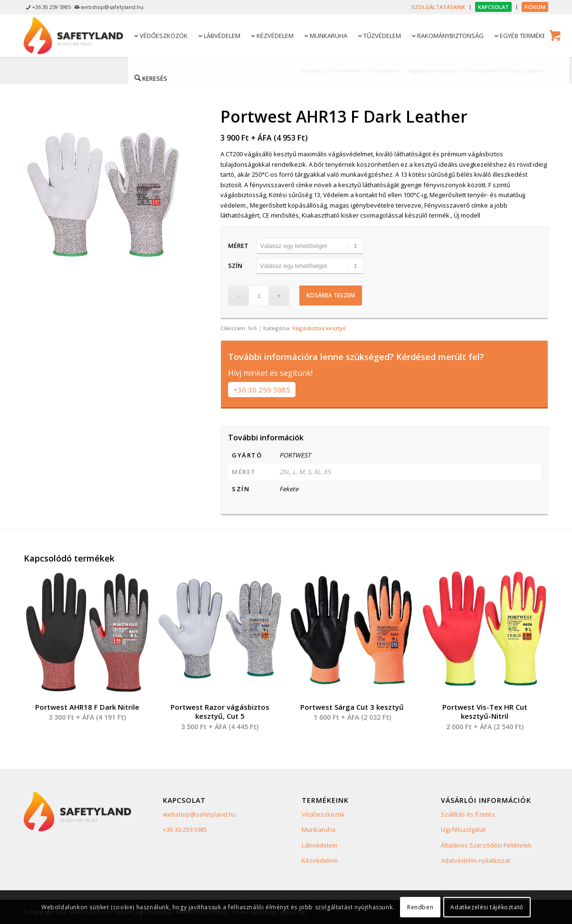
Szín (235, 266)
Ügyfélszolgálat (463, 829)
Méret (238, 246)
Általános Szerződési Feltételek (486, 845)
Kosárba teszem (331, 295)
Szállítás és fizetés (468, 814)
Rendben (420, 907)
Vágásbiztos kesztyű (319, 328)
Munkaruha (319, 829)
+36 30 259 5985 (262, 390)
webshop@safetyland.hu (200, 814)
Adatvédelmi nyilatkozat (476, 860)
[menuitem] (439, 7)
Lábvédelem (319, 845)
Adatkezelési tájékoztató (487, 907)
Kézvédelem (320, 860)
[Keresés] (150, 78)
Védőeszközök (323, 814)
